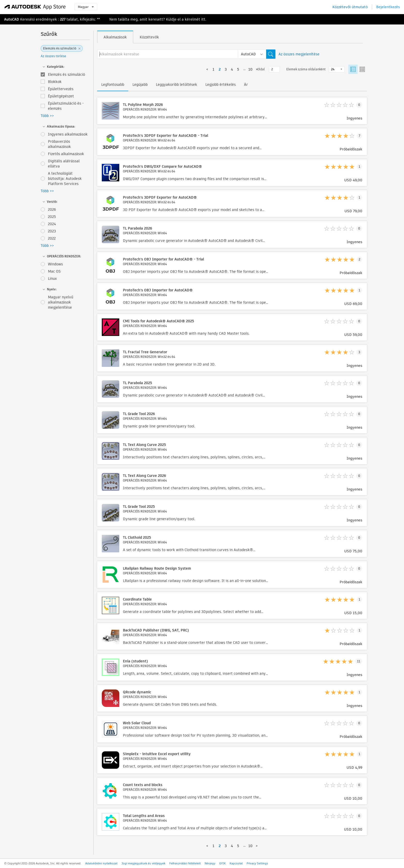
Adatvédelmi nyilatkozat (101, 863)
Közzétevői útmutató (350, 7)
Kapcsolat (236, 863)
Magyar (86, 7)
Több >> (47, 116)
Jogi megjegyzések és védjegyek (143, 863)
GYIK (222, 863)
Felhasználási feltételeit (185, 863)
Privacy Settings (257, 863)
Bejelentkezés (388, 7)
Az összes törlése (53, 56)
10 (250, 69)
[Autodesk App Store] (35, 7)
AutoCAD (12, 19)
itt (203, 19)
